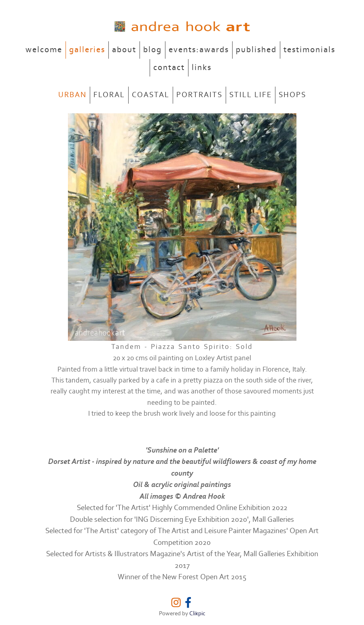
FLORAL (109, 95)
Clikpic (197, 613)
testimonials (309, 50)
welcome (44, 50)
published (256, 50)
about (124, 50)
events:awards (199, 50)
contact (169, 67)
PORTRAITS (199, 95)
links (202, 67)
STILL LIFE (251, 95)
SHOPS (292, 95)
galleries (87, 50)
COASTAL (151, 95)
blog (152, 50)
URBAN (72, 95)
